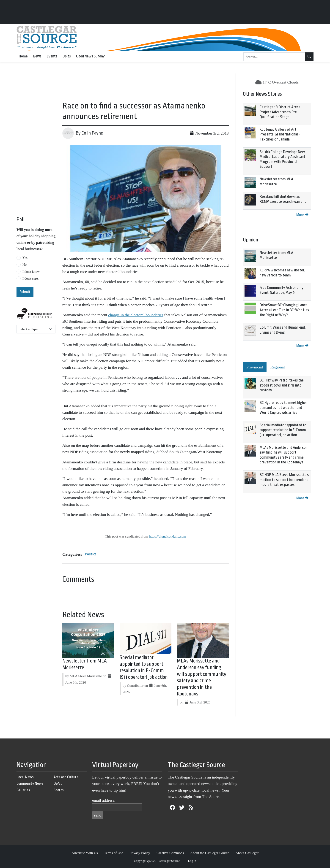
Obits (67, 56)
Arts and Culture (66, 777)
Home (23, 56)
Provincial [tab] (255, 367)
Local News (25, 777)
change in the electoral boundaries (136, 315)
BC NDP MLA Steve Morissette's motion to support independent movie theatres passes (284, 480)
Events (52, 56)
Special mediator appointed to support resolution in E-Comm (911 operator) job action (283, 430)
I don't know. (31, 272)
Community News (30, 783)
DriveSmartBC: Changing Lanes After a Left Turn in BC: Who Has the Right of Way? (284, 310)
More (302, 215)
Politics (91, 554)
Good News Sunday (90, 56)
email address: (104, 800)
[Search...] (274, 57)
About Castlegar (247, 853)
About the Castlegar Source (210, 853)
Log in (192, 861)
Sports (59, 790)
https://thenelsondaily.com (168, 536)
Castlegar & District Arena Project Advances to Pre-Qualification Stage (280, 112)
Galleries (23, 790)
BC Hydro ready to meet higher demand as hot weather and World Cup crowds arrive (283, 408)
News (37, 56)
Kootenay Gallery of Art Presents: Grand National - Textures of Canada (280, 134)
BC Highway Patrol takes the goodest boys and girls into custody (282, 385)
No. (25, 265)
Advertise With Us (85, 853)
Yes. (25, 258)
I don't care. (31, 279)
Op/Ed (58, 783)
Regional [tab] (278, 367)
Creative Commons (170, 853)
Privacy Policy (140, 853)
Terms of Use (114, 853)
